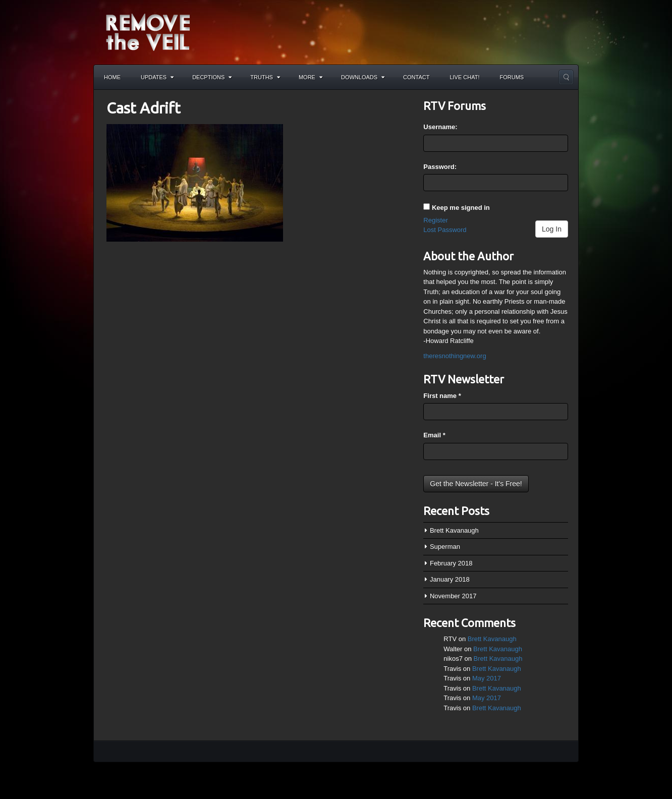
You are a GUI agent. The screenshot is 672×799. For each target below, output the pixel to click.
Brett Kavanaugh (454, 530)
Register (435, 220)
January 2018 (450, 579)
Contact (416, 77)
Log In (552, 229)
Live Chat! (464, 77)
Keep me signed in (461, 208)
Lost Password (445, 230)
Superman (445, 547)
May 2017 (487, 678)
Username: (440, 127)
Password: (440, 167)
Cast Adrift (144, 108)
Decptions (212, 77)
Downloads (363, 77)
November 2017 (453, 596)
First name (442, 396)
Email (434, 435)
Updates (157, 77)
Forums (512, 77)
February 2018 (451, 563)
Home (112, 77)
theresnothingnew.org (455, 356)
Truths (265, 77)
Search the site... (566, 77)
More (311, 77)
